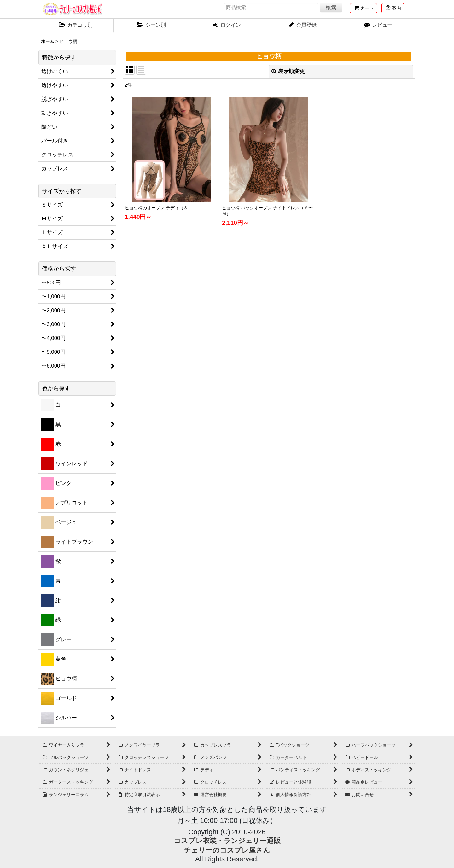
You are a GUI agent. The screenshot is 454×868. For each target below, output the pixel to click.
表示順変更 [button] (288, 71)
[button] (393, 8)
